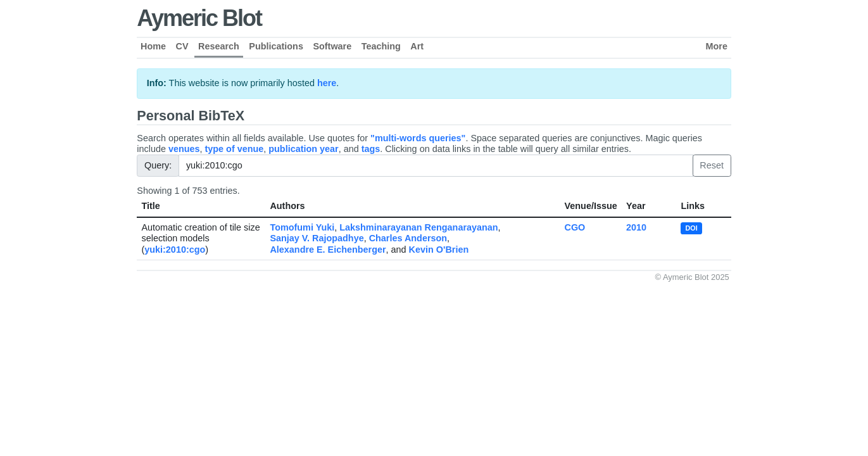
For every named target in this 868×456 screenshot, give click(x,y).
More (717, 46)
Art (417, 46)
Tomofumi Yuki (302, 227)
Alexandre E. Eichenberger (328, 250)
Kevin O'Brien (439, 250)
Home (153, 46)
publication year (303, 149)
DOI (692, 228)
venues (184, 149)
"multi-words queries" (418, 138)
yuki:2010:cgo (175, 250)
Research (219, 46)
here (327, 83)
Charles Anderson (408, 238)
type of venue (235, 149)
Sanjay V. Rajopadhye (317, 238)
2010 (636, 227)
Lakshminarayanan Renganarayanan (418, 227)
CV (182, 46)
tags (371, 149)
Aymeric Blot (199, 18)
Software (332, 46)
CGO (575, 227)
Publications (276, 46)
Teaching (381, 46)
